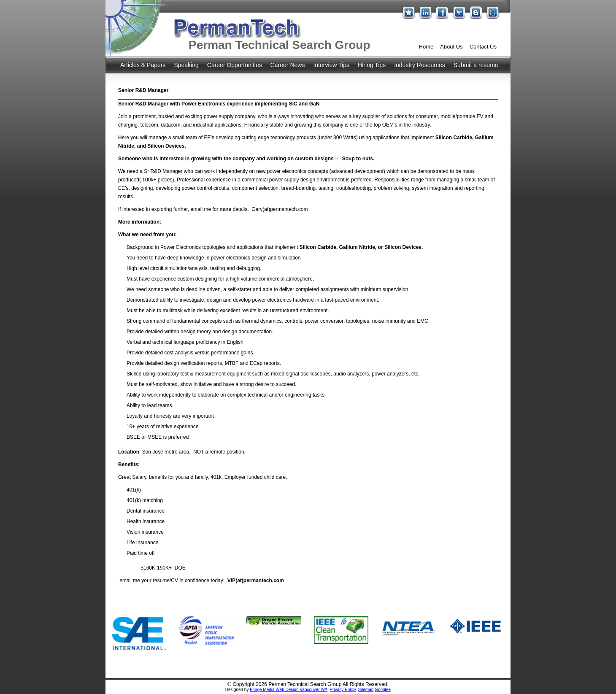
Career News (288, 65)
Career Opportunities (235, 65)
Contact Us (483, 47)
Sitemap (366, 690)
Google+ (383, 690)
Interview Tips (331, 65)
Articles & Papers (143, 65)
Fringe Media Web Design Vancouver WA (289, 690)
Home (426, 47)
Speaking (186, 65)
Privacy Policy (343, 690)
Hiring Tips (372, 65)
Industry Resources (420, 65)
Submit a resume (476, 65)
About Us (451, 47)
